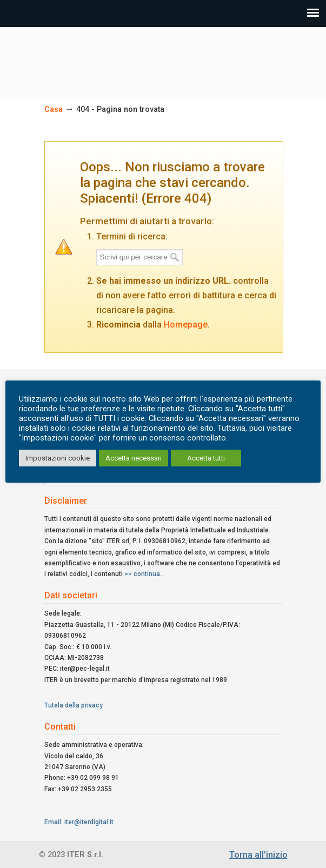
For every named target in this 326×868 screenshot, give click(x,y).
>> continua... (145, 574)
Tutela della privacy (74, 705)
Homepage (186, 325)
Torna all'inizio (258, 855)
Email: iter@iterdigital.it (79, 822)
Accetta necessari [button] (134, 458)
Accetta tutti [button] (206, 458)
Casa (54, 109)
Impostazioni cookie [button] (58, 458)
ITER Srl (163, 57)
